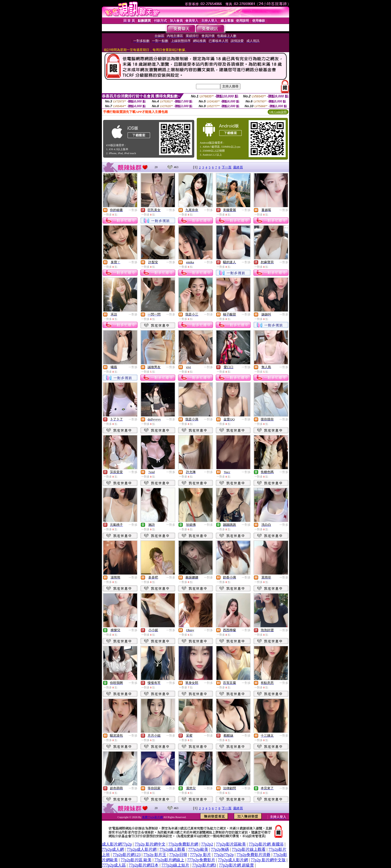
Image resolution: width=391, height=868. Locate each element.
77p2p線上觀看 (172, 849)
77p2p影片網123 (127, 855)
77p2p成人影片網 (142, 849)
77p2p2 (207, 844)
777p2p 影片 (200, 855)
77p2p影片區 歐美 (136, 860)
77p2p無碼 (220, 849)
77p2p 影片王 (155, 855)
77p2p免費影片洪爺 (253, 855)
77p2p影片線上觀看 (249, 849)
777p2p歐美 (198, 849)
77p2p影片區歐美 (231, 844)
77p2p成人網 (113, 849)
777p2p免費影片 (201, 860)
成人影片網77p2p (117, 844)
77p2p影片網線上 (169, 860)
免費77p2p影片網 (153, 817)
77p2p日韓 (178, 855)
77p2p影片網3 (204, 865)
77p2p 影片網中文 (150, 844)
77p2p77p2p (224, 855)
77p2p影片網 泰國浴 (266, 844)
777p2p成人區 (114, 865)
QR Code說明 (278, 112)
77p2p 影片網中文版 (268, 860)
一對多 (133, 210)
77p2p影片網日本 (144, 865)
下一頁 (227, 167)
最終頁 (238, 167)
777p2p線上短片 (175, 865)
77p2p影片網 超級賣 (236, 865)
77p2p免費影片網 (183, 844)
